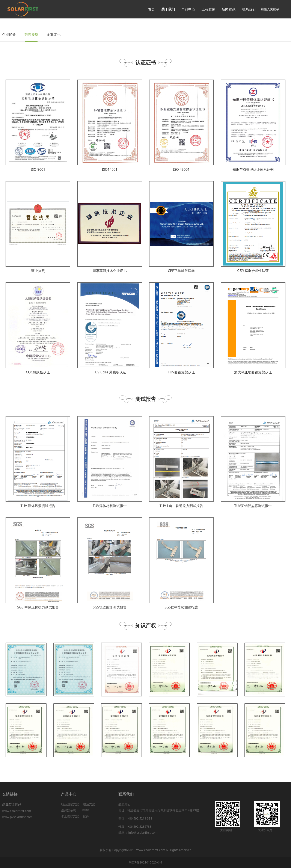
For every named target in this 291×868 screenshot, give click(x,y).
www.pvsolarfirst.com (17, 817)
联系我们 (249, 9)
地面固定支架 (70, 804)
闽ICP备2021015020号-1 (145, 862)
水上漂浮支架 (70, 816)
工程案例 (208, 9)
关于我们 (168, 9)
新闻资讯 (229, 9)
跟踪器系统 (68, 810)
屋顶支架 (89, 804)
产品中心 (188, 9)
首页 (151, 9)
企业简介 (9, 34)
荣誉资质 (31, 34)
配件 (86, 816)
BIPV (86, 810)
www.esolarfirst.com (17, 811)
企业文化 (54, 34)
